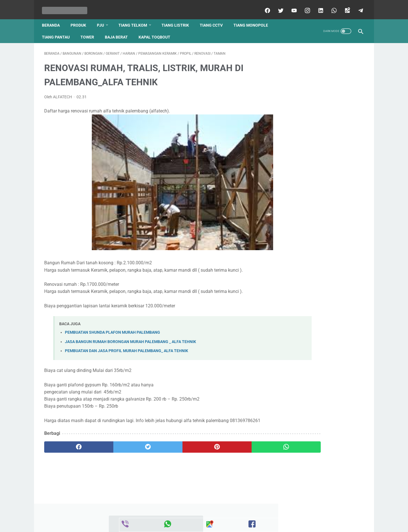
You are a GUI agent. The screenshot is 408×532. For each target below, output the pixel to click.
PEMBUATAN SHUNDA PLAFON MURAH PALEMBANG (112, 329)
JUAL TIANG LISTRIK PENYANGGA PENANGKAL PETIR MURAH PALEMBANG (319, 268)
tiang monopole (253, 20)
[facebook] (264, 7)
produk (81, 20)
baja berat (119, 31)
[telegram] (358, 7)
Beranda (53, 20)
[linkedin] (318, 7)
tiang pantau (58, 31)
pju (103, 20)
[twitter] (278, 7)
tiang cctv (213, 20)
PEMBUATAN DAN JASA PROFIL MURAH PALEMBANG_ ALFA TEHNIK (127, 347)
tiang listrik (178, 20)
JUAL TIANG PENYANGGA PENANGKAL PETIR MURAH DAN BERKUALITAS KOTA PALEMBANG (318, 113)
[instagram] (304, 7)
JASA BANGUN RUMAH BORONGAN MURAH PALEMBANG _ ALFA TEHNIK (130, 338)
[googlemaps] (344, 7)
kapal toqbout (157, 31)
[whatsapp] (331, 7)
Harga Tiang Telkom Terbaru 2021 (318, 409)
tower (90, 31)
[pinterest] (178, 451)
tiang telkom (135, 20)
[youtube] (291, 7)
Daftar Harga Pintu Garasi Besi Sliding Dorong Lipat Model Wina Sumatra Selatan (316, 155)
